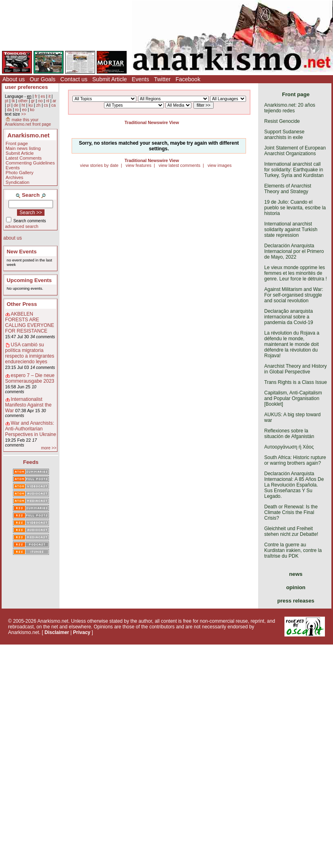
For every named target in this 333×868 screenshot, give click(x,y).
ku (31, 105)
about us (13, 238)
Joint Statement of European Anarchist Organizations (295, 151)
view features (138, 165)
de (16, 105)
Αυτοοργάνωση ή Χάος (289, 447)
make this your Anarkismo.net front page (28, 122)
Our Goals (42, 79)
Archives (15, 177)
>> (23, 114)
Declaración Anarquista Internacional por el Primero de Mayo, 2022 (294, 251)
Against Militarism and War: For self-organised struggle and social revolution (294, 295)
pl (8, 105)
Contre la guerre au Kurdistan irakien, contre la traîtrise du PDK (293, 550)
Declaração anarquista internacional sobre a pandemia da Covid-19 (289, 317)
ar (54, 101)
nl (48, 101)
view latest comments (179, 165)
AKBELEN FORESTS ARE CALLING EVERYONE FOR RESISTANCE (30, 322)
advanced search (22, 226)
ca (54, 105)
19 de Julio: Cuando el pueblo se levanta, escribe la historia (295, 208)
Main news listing (23, 148)
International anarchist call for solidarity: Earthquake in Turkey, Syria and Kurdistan (294, 170)
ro (17, 110)
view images (220, 165)
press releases (296, 601)
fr (36, 96)
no (40, 101)
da (9, 110)
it (50, 96)
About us (14, 79)
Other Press (22, 304)
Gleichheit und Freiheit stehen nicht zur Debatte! (291, 531)
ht (23, 105)
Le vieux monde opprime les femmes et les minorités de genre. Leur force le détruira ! (296, 273)
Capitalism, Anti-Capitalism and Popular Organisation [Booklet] (293, 398)
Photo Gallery (20, 173)
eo (24, 110)
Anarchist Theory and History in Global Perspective (296, 369)
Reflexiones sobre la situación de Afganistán (289, 434)
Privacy (82, 632)
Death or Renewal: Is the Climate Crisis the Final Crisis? (291, 512)
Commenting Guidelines (30, 163)
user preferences (26, 87)
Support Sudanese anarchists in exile (284, 135)
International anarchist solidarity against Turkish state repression (291, 230)
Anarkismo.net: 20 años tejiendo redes (290, 108)
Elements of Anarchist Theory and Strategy (288, 189)
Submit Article (110, 79)
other (23, 101)
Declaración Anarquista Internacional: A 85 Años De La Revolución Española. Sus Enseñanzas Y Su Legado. (294, 485)
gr (33, 101)
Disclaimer (57, 632)
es (43, 96)
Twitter (162, 79)
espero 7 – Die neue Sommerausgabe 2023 (30, 378)
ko (32, 110)
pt (7, 101)
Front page (17, 143)
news (296, 574)
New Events (22, 252)
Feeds (31, 462)
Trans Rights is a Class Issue (296, 382)
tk (13, 101)
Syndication (18, 182)
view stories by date (99, 165)
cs (46, 105)
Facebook (188, 79)
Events (141, 79)
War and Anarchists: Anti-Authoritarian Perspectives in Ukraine (31, 429)
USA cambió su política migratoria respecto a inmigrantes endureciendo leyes (30, 353)
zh (38, 105)
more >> (49, 448)
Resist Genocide (282, 121)
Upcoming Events (29, 280)
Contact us (74, 79)
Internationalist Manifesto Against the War (29, 405)
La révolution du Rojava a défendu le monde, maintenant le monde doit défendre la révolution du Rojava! (292, 344)
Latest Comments (24, 158)
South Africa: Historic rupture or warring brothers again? (295, 460)
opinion (296, 587)
